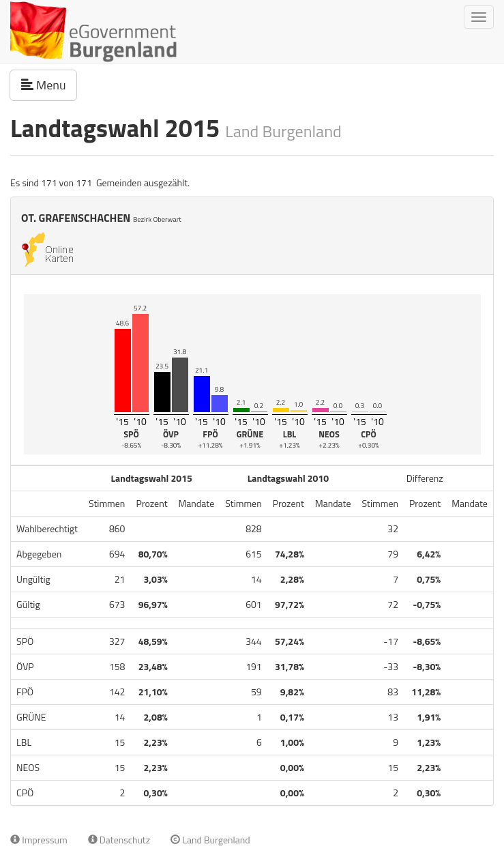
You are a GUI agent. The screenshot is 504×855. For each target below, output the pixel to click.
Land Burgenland (210, 840)
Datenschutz (119, 840)
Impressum (39, 840)
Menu (49, 85)
